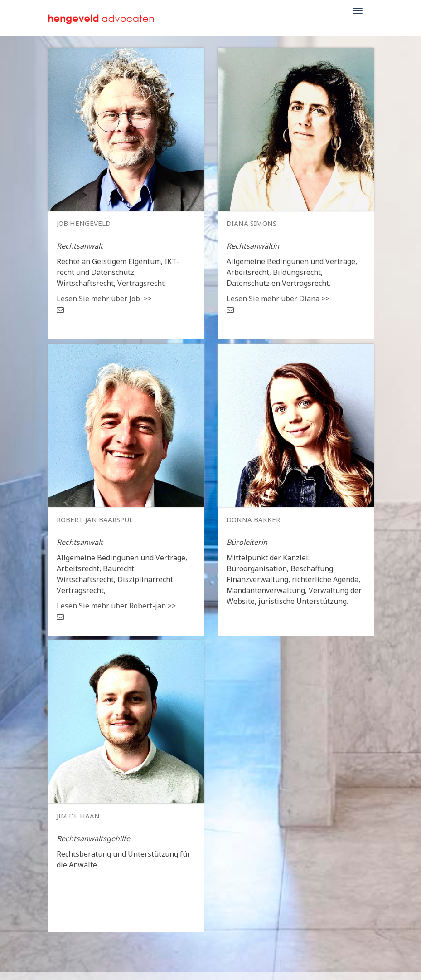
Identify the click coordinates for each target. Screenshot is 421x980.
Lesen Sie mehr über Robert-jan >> (116, 606)
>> (104, 299)
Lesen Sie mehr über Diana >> (278, 299)
